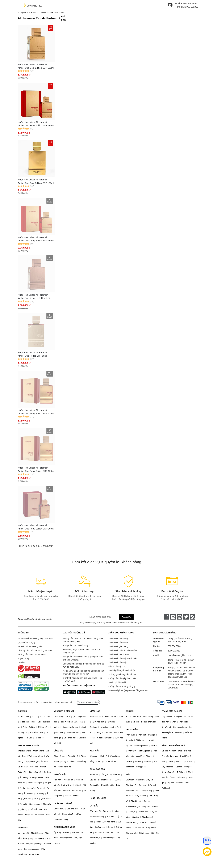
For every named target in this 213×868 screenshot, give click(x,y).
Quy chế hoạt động (27, 642)
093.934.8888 (190, 3)
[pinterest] (180, 617)
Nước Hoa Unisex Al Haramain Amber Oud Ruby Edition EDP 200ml (36, 527)
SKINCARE (23, 828)
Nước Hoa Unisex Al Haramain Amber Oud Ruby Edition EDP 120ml (36, 412)
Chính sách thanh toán (118, 654)
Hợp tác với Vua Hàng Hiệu (30, 646)
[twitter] (186, 617)
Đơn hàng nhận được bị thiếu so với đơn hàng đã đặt (82, 651)
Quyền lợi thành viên (118, 682)
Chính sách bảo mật (117, 662)
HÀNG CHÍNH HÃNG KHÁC (174, 745)
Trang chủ (22, 12)
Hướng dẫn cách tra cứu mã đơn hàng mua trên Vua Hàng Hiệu (83, 640)
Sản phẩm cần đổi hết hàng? (76, 646)
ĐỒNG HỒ (58, 751)
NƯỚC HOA (95, 711)
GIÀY (128, 774)
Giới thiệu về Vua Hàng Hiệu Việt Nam (35, 638)
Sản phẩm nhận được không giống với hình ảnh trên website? (83, 658)
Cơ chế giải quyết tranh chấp (121, 670)
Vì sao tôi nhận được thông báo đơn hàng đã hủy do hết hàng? (83, 665)
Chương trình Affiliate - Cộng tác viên (35, 650)
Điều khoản (46, 702)
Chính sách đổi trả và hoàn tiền (122, 650)
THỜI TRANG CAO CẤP (28, 745)
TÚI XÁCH (22, 711)
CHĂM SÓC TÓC (97, 769)
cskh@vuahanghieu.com (179, 655)
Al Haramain (34, 12)
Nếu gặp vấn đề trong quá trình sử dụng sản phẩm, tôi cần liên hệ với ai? (83, 672)
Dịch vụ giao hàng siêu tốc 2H (122, 674)
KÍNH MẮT (94, 751)
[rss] (193, 617)
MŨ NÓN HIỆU (60, 774)
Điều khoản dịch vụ (117, 666)
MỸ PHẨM (94, 806)
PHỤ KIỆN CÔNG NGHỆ (64, 827)
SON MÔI (130, 711)
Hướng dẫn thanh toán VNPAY (32, 654)
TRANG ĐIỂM (132, 729)
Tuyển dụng (23, 658)
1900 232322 (192, 7)
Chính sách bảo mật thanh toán (122, 658)
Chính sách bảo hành (118, 642)
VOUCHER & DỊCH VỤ (64, 711)
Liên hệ (21, 662)
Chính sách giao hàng (118, 646)
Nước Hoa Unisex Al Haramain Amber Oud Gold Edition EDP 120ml (36, 66)
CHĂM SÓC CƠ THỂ (63, 803)
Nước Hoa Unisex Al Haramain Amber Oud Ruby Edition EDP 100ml (36, 124)
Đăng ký (126, 617)
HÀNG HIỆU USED (98, 798)
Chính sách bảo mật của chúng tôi (126, 622)
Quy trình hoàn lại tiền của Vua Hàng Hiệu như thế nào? (82, 680)
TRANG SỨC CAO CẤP (172, 711)
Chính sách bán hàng (118, 638)
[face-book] (167, 617)
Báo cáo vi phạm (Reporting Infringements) (128, 690)
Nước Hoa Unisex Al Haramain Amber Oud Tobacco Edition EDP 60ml (34, 297)
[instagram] (173, 617)
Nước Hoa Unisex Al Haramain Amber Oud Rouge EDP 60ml (33, 354)
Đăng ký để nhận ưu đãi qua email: (35, 619)
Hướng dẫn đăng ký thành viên (122, 678)
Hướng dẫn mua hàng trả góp (122, 686)
